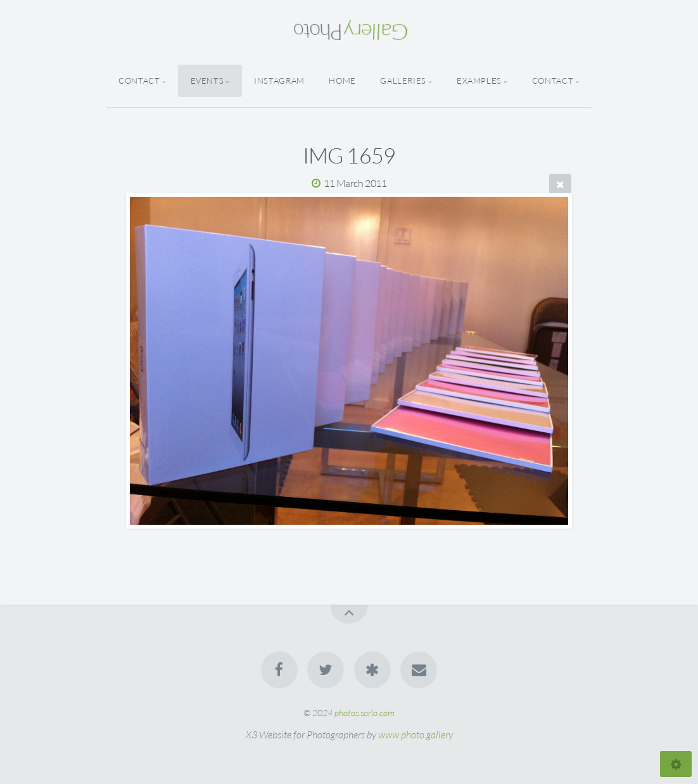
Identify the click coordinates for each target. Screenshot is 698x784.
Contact (139, 80)
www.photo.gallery (416, 735)
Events (207, 80)
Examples (479, 80)
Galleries (403, 80)
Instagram (279, 80)
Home (342, 80)
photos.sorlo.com (365, 713)
